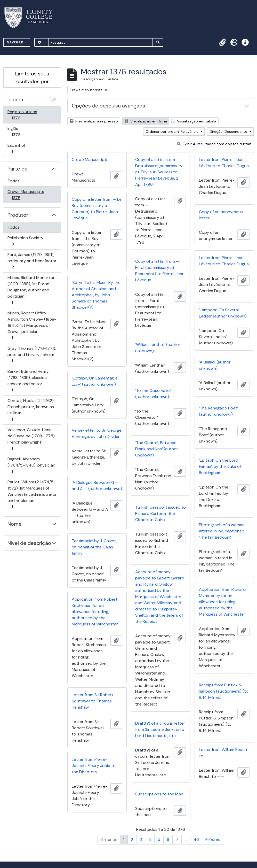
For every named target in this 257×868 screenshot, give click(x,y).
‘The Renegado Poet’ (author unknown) (218, 411)
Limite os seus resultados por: (32, 78)
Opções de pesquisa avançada (109, 106)
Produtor (18, 215)
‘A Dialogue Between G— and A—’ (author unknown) (97, 486)
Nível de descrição (29, 543)
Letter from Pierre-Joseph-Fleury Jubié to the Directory (94, 766)
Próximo (213, 839)
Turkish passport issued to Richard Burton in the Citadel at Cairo (160, 513)
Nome (15, 524)
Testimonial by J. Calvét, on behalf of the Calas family (94, 547)
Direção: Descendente (229, 131)
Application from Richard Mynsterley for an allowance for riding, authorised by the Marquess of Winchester (222, 602)
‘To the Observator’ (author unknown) (154, 394)
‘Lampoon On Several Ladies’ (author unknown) (223, 313)
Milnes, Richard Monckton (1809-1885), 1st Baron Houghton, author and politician (31, 290)
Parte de (18, 169)
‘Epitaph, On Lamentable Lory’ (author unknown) (95, 381)
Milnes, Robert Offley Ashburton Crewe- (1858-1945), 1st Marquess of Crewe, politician (32, 325)
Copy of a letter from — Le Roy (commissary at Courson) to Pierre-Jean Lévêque (97, 209)
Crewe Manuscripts (26, 195)
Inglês (23, 132)
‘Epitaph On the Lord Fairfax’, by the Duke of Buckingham (220, 466)
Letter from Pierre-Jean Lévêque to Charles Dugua (224, 163)
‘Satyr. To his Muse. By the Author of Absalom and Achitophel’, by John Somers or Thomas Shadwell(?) (96, 295)
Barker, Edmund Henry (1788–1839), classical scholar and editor (28, 381)
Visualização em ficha (146, 121)
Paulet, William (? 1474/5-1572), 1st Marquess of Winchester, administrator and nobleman (32, 494)
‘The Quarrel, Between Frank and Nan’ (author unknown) (157, 449)
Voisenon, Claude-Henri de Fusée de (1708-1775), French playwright (31, 439)
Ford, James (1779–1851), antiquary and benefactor (32, 261)
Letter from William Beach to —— (223, 753)
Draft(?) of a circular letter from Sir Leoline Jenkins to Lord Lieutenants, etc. (160, 729)
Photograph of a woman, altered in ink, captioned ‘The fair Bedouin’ (222, 531)
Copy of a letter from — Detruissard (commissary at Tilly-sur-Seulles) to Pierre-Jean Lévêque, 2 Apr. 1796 (159, 172)
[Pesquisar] (101, 42)
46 (196, 839)
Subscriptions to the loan (159, 794)
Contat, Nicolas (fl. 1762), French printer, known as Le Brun (31, 410)
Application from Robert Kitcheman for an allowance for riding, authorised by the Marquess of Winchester (95, 612)
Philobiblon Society (25, 241)
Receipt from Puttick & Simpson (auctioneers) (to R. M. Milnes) (224, 691)
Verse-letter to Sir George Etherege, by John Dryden (97, 433)
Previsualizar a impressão (94, 121)
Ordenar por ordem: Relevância (172, 131)
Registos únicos (23, 115)
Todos (14, 181)
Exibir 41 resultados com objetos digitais (214, 144)
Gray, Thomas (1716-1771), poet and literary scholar (32, 355)
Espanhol (19, 148)
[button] (222, 42)
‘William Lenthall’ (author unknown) (158, 348)
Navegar (15, 42)
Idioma (15, 99)
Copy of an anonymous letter (221, 215)
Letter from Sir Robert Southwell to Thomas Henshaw (93, 701)
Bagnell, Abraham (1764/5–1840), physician (31, 465)
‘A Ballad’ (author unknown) (215, 365)
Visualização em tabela (194, 121)
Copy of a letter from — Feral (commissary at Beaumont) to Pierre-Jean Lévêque (160, 271)
